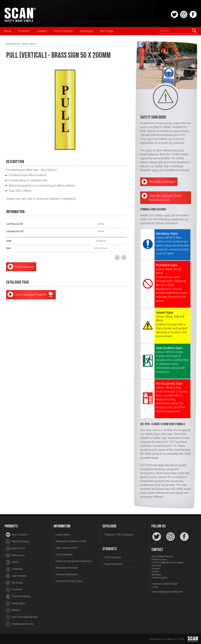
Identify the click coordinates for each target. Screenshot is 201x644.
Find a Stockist (63, 31)
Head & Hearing (17, 542)
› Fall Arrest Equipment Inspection (73, 561)
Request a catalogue (162, 182)
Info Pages (107, 31)
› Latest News (62, 534)
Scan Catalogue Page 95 (34, 294)
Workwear (14, 583)
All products (13, 44)
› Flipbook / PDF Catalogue (118, 534)
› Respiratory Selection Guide (70, 541)
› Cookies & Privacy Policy (69, 581)
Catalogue (86, 31)
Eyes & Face (15, 549)
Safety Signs (29, 44)
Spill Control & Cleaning (21, 617)
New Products (17, 535)
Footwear (14, 590)
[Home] (20, 21)
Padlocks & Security (20, 624)
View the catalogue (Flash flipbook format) (165, 198)
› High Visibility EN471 (67, 548)
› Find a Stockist (112, 557)
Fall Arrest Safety (18, 597)
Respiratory (15, 555)
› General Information (66, 574)
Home (7, 31)
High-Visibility (16, 576)
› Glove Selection (64, 554)
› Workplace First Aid (66, 568)
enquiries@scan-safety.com (168, 592)
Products (24, 31)
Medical (13, 610)
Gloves (12, 562)
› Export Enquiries (113, 564)
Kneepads (14, 569)
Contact (42, 31)
